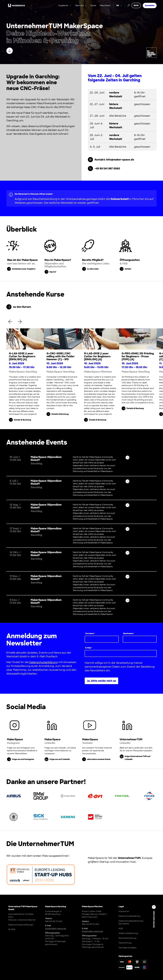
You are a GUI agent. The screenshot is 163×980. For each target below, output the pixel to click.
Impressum (124, 911)
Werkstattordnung (127, 938)
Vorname (90, 633)
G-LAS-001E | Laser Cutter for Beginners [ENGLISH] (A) (22, 356)
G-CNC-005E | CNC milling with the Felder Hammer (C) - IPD (61, 356)
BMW (136, 6)
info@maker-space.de (56, 929)
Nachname (129, 633)
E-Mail (89, 648)
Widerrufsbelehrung (128, 933)
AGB (121, 929)
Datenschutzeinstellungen (21, 925)
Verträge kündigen (128, 948)
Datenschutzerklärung (44, 662)
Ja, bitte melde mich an (101, 681)
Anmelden (150, 6)
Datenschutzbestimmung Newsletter (131, 922)
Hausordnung (125, 943)
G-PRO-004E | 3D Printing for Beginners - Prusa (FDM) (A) (138, 356)
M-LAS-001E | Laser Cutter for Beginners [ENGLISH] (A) (97, 356)
